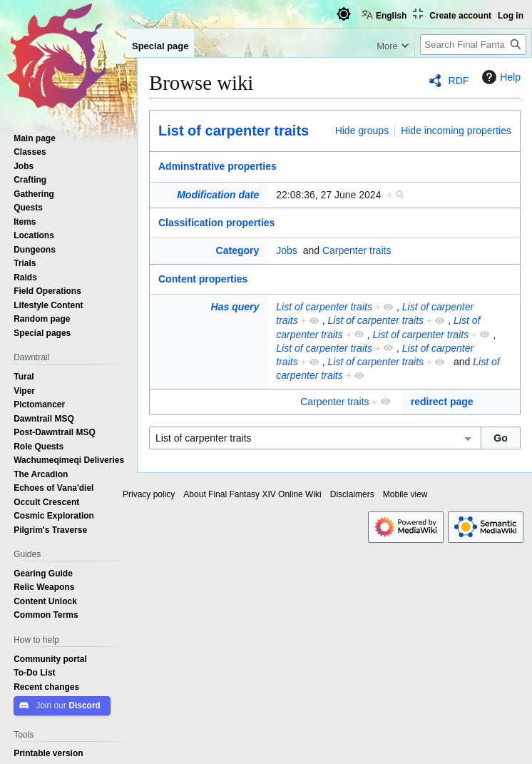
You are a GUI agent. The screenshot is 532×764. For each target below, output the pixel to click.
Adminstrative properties (218, 166)
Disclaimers (352, 494)
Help (500, 77)
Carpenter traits (357, 250)
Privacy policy (149, 494)
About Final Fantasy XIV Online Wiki (252, 494)
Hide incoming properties (456, 131)
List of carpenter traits (234, 131)
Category (238, 250)
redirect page (442, 402)
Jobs (287, 250)
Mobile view (405, 494)
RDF (459, 81)
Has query (235, 307)
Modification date (218, 195)
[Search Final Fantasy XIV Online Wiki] (473, 45)
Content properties (203, 279)
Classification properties (216, 223)
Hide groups (362, 131)
